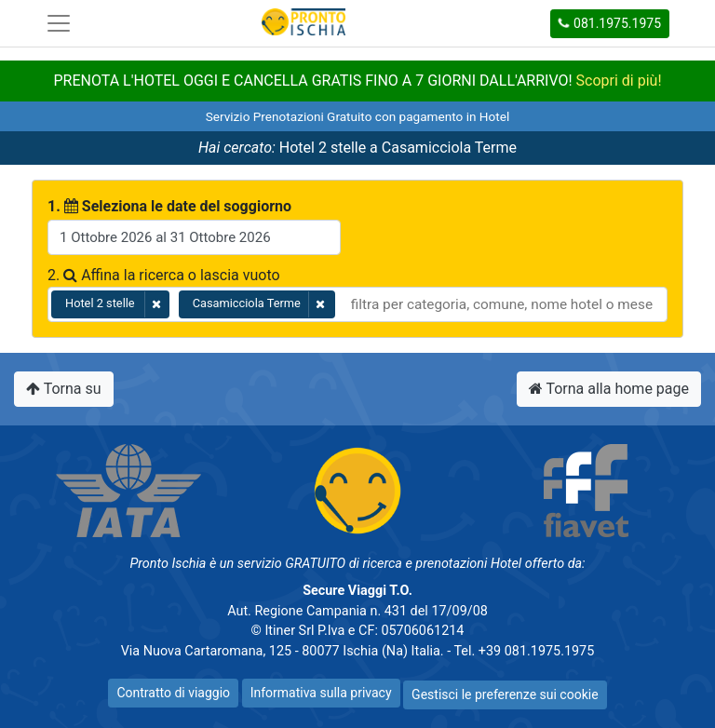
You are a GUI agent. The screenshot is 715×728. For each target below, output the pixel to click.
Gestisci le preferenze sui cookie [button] (505, 694)
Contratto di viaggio (173, 693)
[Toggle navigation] (59, 23)
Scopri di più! (619, 81)
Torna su (64, 389)
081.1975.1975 (609, 23)
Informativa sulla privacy (321, 693)
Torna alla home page (609, 389)
